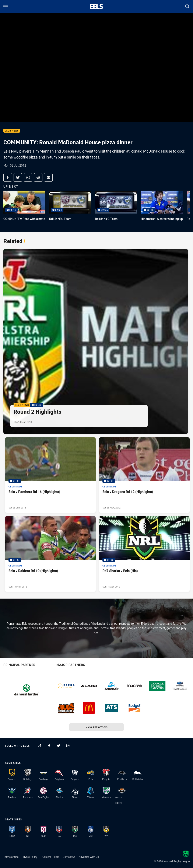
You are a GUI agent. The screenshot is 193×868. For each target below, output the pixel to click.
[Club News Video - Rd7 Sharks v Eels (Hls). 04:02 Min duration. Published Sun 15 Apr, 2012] (144, 554)
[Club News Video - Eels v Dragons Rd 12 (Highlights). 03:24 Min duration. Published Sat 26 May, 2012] (144, 475)
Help (57, 857)
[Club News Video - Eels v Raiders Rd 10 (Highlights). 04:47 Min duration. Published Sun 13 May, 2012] (50, 554)
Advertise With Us (89, 857)
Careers (47, 857)
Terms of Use (11, 857)
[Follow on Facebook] (49, 746)
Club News (12, 131)
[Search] (187, 6)
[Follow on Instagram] (68, 746)
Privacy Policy (30, 857)
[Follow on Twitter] (59, 746)
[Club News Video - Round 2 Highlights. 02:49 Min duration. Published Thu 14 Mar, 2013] (96, 341)
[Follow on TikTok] (40, 746)
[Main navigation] (6, 7)
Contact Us (69, 857)
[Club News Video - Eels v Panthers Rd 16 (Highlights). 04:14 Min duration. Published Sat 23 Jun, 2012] (50, 475)
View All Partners (97, 727)
